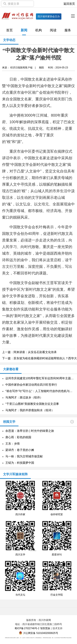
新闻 (24, 30)
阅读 (53, 30)
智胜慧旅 (45, 628)
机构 (39, 30)
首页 (9, 30)
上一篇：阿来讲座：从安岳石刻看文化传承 (29, 352)
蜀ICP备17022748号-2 (27, 628)
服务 (68, 30)
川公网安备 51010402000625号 (38, 633)
